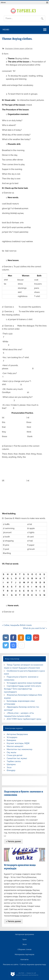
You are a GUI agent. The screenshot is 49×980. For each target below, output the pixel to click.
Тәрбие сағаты (14, 761)
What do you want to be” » (35, 628)
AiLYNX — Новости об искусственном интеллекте (27, 974)
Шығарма (11, 764)
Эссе (9, 767)
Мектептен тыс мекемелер (20, 749)
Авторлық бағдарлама (17, 734)
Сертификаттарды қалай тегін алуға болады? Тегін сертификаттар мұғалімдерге (22, 689)
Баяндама (11, 740)
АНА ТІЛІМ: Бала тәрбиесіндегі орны (24, 719)
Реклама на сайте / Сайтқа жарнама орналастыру (25, 965)
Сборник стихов (24, 949)
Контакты (24, 960)
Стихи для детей (15, 755)
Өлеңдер (11, 770)
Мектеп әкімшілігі (15, 746)
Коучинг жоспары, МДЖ (18, 743)
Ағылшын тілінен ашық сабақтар (19, 48)
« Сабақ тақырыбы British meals (17, 625)
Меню (3, 2)
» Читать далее (13, 841)
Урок (24, 939)
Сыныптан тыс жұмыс (17, 758)
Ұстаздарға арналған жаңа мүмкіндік (24, 683)
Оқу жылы (11, 752)
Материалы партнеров (24, 955)
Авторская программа (24, 934)
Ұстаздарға (12, 737)
